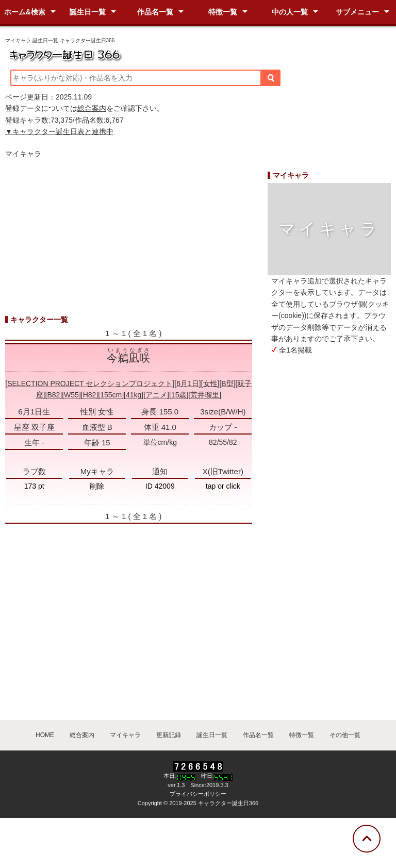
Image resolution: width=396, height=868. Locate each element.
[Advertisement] (129, 242)
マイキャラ (125, 735)
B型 (227, 383)
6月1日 (188, 383)
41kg (134, 395)
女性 (210, 383)
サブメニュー (357, 12)
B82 (53, 395)
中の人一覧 (290, 12)
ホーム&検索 (25, 12)
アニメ (156, 395)
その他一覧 (345, 735)
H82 (90, 395)
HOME (45, 735)
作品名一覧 (155, 12)
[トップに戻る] (367, 839)
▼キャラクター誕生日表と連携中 (59, 131)
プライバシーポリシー (198, 794)
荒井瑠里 (205, 395)
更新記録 (169, 735)
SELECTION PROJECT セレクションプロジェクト (90, 383)
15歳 (179, 395)
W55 (71, 395)
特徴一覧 (223, 12)
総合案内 (92, 108)
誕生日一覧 (88, 12)
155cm (111, 395)
